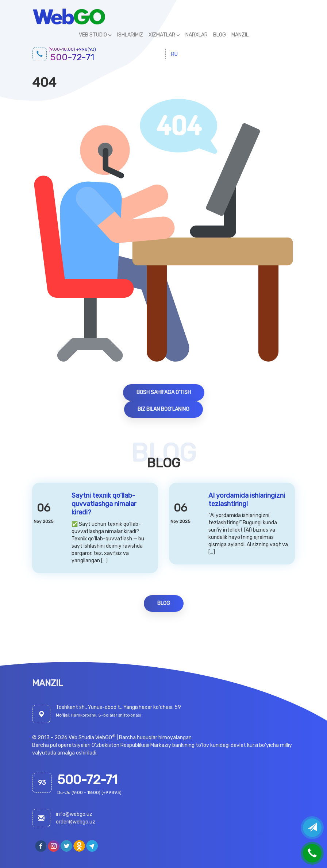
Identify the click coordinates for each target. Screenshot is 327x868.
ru (174, 54)
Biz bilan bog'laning (163, 409)
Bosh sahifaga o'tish (164, 392)
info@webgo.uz (74, 814)
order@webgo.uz (76, 822)
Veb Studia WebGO (90, 738)
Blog (164, 603)
